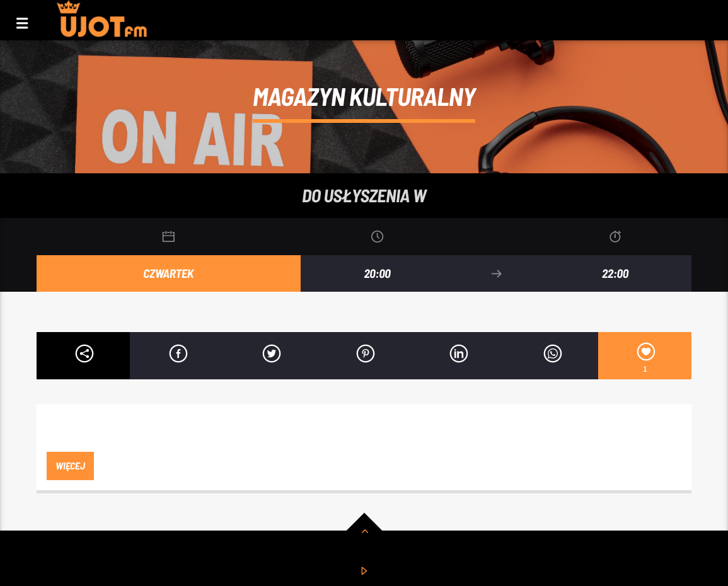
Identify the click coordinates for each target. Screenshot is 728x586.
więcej (70, 465)
